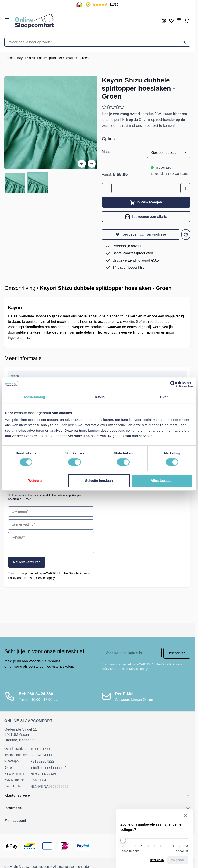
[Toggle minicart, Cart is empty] (187, 21)
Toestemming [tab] (34, 397)
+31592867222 (42, 761)
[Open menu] (7, 20)
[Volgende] (92, 164)
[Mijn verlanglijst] (171, 21)
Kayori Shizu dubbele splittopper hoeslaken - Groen (53, 58)
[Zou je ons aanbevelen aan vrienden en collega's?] (154, 838)
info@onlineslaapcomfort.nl (52, 768)
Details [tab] (99, 397)
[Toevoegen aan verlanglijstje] (141, 234)
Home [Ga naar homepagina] (9, 58)
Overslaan (157, 860)
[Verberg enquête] (186, 815)
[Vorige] (82, 164)
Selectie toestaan (99, 480)
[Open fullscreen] (51, 123)
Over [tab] (164, 397)
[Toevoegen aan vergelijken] (186, 234)
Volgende (178, 860)
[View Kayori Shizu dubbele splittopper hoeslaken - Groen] (15, 183)
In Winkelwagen (146, 202)
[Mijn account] (164, 21)
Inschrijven (177, 653)
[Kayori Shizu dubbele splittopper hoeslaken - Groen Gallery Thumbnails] (26, 183)
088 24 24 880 (42, 755)
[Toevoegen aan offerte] (146, 217)
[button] (97, 821)
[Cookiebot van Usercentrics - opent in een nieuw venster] (173, 384)
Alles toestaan (162, 480)
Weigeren (36, 480)
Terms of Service (35, 578)
